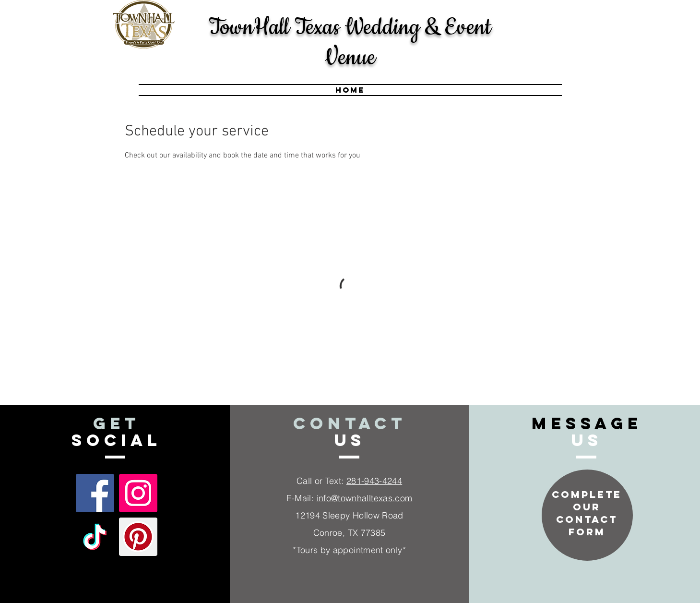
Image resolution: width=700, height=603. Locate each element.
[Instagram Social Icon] (138, 493)
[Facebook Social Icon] (95, 493)
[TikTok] (95, 537)
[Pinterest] (138, 537)
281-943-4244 (374, 481)
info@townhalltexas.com (365, 498)
